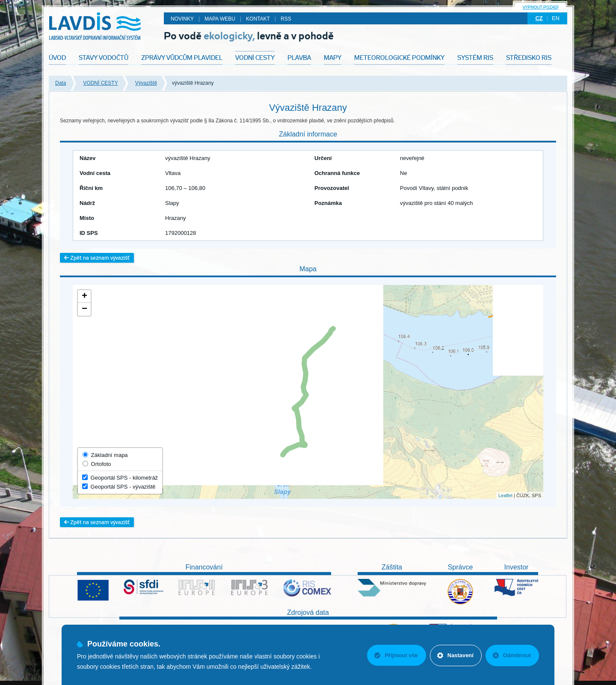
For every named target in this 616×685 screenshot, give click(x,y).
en (556, 18)
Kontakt (258, 19)
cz (539, 18)
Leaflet (505, 495)
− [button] (84, 309)
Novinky (182, 19)
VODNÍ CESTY (100, 83)
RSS (286, 19)
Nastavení (455, 655)
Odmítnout (512, 655)
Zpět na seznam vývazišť (97, 258)
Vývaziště (146, 83)
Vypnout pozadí (540, 7)
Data (61, 83)
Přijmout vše (395, 655)
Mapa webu (220, 19)
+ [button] (84, 297)
